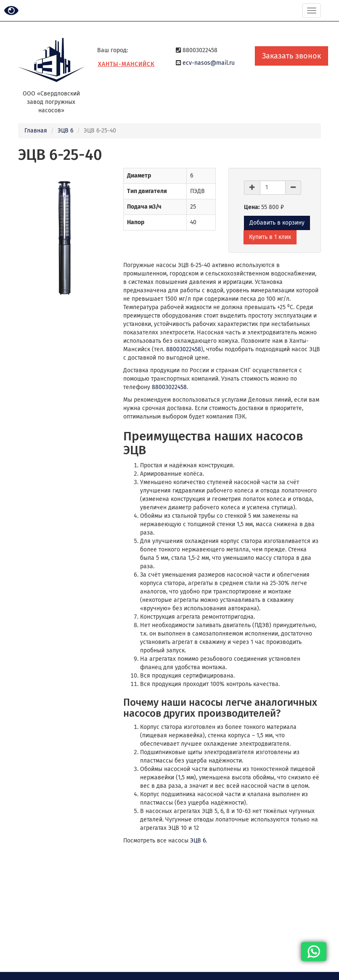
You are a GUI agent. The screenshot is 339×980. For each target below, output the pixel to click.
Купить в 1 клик (270, 237)
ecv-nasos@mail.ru (209, 63)
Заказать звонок (291, 56)
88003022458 (184, 349)
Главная (36, 131)
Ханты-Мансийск (126, 64)
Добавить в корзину (277, 223)
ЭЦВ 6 (65, 131)
